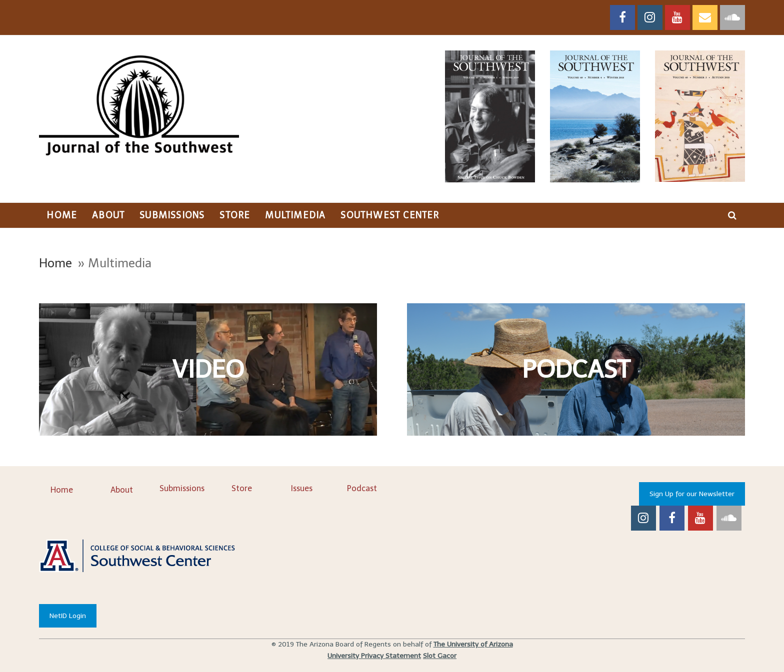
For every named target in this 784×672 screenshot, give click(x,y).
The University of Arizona (473, 644)
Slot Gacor (440, 656)
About (122, 490)
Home (55, 263)
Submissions (182, 488)
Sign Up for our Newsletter (692, 494)
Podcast (362, 488)
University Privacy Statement (374, 656)
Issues (302, 488)
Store (242, 488)
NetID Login (68, 616)
